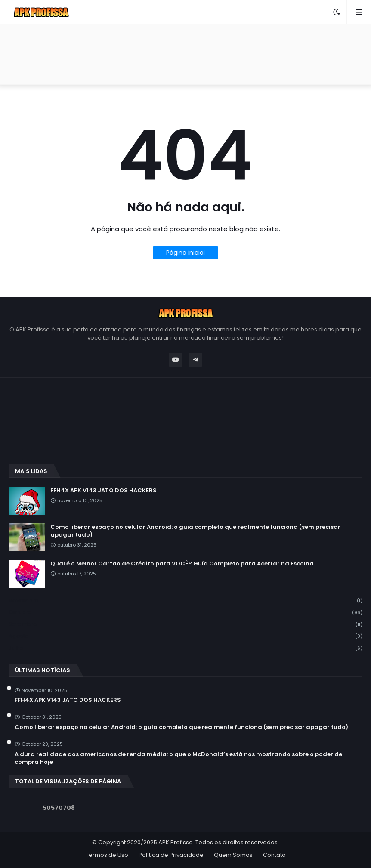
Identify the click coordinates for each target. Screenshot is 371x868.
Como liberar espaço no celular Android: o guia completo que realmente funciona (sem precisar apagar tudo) (195, 531)
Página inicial (185, 253)
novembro (185, 601)
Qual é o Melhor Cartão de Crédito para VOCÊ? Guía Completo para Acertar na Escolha (182, 564)
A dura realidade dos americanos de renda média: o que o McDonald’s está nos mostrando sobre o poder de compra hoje (178, 758)
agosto (185, 636)
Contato (274, 855)
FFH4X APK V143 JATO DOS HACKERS (104, 491)
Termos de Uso (107, 855)
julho (185, 648)
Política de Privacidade (171, 855)
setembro (185, 625)
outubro (185, 613)
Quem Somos (233, 855)
